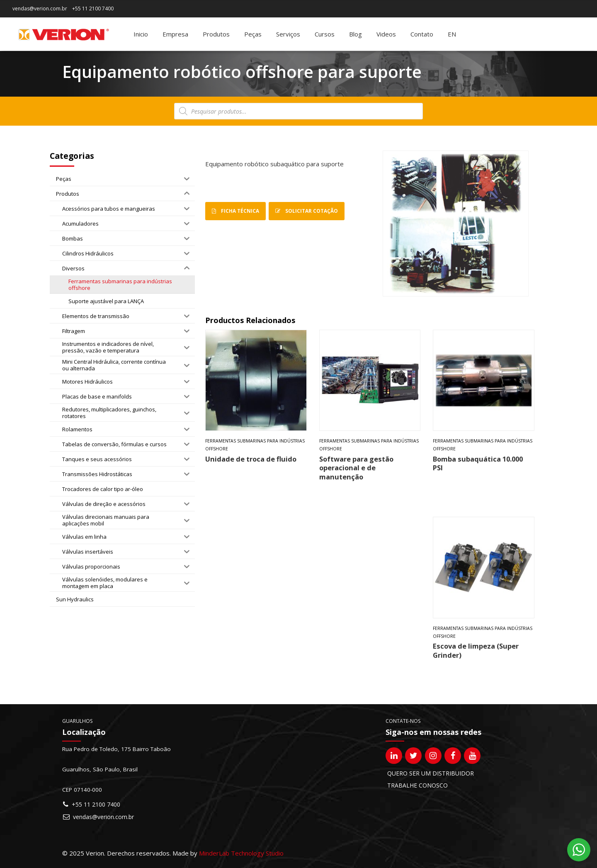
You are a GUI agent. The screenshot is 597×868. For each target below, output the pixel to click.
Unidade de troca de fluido (251, 459)
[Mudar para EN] (452, 34)
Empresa (175, 34)
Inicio (141, 34)
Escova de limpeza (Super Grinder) (476, 650)
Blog (356, 34)
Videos (386, 34)
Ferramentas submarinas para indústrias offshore (255, 445)
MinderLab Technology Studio (241, 853)
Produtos (216, 34)
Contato (422, 34)
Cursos (325, 34)
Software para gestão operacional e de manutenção (356, 468)
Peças (253, 34)
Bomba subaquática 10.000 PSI (478, 463)
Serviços (288, 34)
